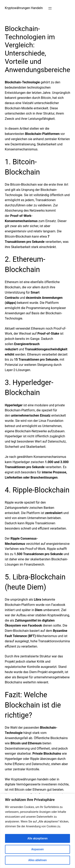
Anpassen (37, 849)
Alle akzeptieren (37, 838)
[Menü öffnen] (50, 8)
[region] (37, 831)
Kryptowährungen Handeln (24, 8)
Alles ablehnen (38, 860)
